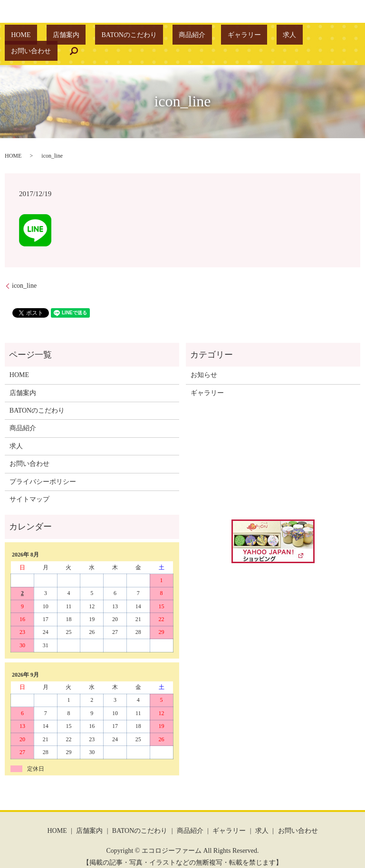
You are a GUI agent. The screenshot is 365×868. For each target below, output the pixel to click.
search (322, 37)
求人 (250, 37)
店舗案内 (77, 37)
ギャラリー (218, 37)
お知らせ (204, 360)
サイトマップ (29, 485)
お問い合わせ (286, 37)
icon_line (24, 271)
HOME (45, 37)
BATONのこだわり (128, 37)
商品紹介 (178, 37)
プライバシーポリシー (43, 467)
